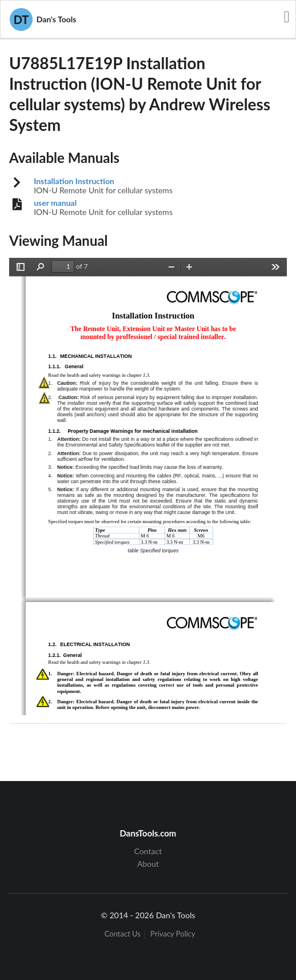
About (148, 864)
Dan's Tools (43, 19)
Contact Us (123, 934)
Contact (148, 851)
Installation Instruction (74, 181)
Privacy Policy (173, 934)
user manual (55, 203)
